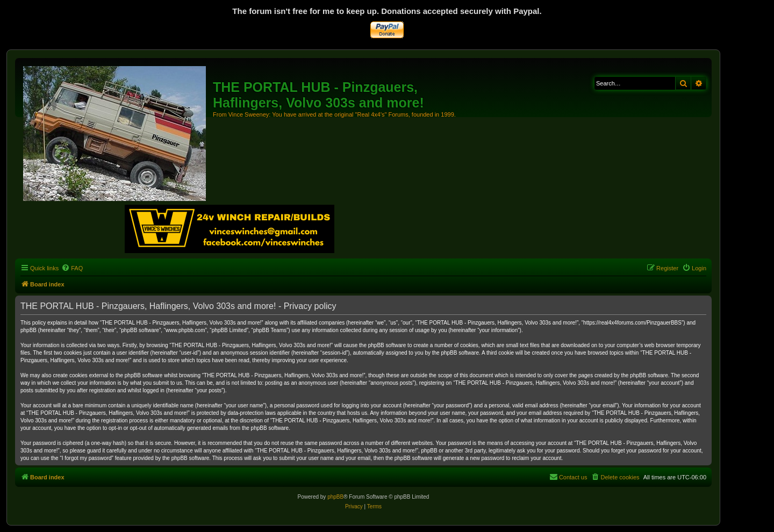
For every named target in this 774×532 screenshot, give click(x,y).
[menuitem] (72, 268)
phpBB (335, 497)
